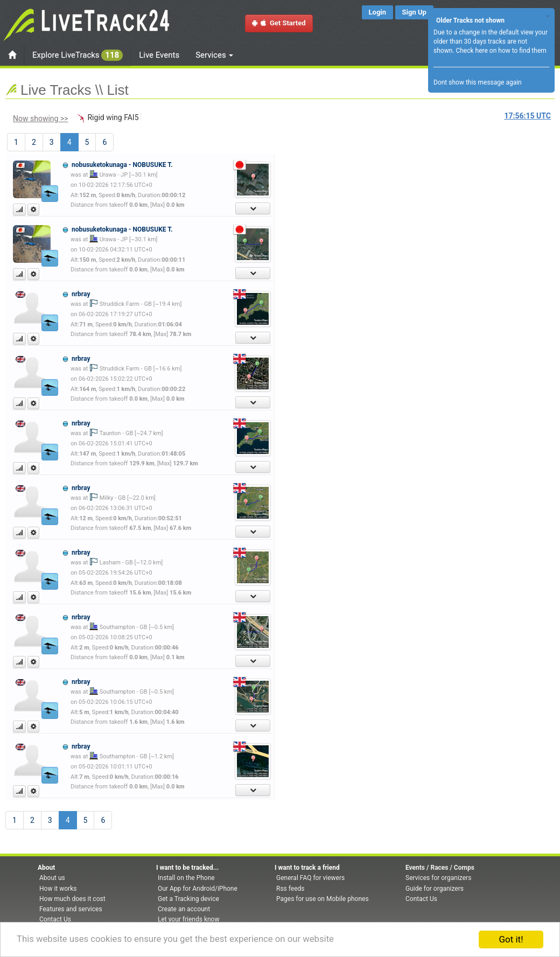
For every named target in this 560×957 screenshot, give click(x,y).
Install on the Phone (186, 878)
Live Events (159, 55)
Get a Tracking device (188, 899)
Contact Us (55, 919)
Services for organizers (438, 878)
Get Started (279, 23)
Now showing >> (41, 118)
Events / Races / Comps (440, 868)
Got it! (511, 939)
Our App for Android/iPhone (198, 889)
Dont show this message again (478, 82)
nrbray (81, 294)
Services (214, 55)
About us (52, 878)
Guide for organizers (435, 889)
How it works (58, 889)
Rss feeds (290, 889)
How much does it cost (72, 899)
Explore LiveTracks (78, 55)
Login (378, 12)
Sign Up (414, 12)
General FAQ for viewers (310, 878)
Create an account (184, 909)
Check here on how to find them (501, 51)
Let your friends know (188, 919)
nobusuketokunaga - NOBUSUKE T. (122, 165)
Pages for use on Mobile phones (323, 899)
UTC (528, 116)
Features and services (71, 909)
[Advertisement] (326, 219)
